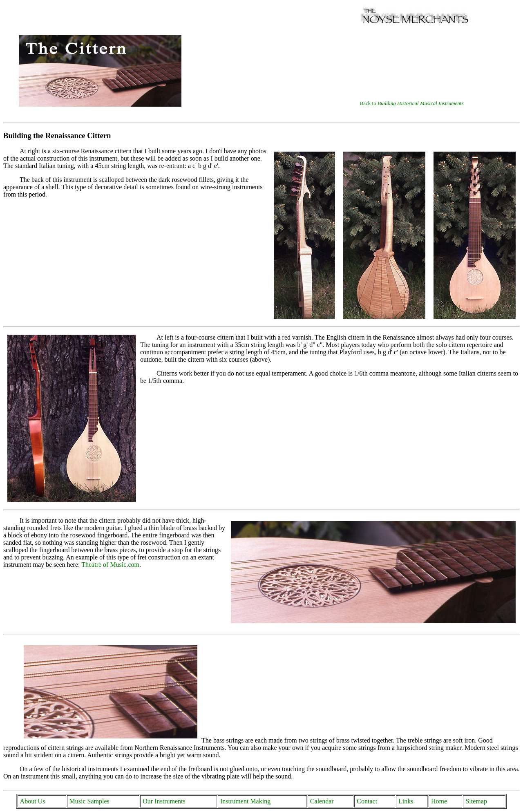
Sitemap (476, 801)
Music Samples (89, 801)
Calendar (322, 801)
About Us (33, 801)
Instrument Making (245, 801)
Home (439, 801)
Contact (367, 801)
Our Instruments (164, 801)
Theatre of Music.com (110, 565)
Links (406, 801)
